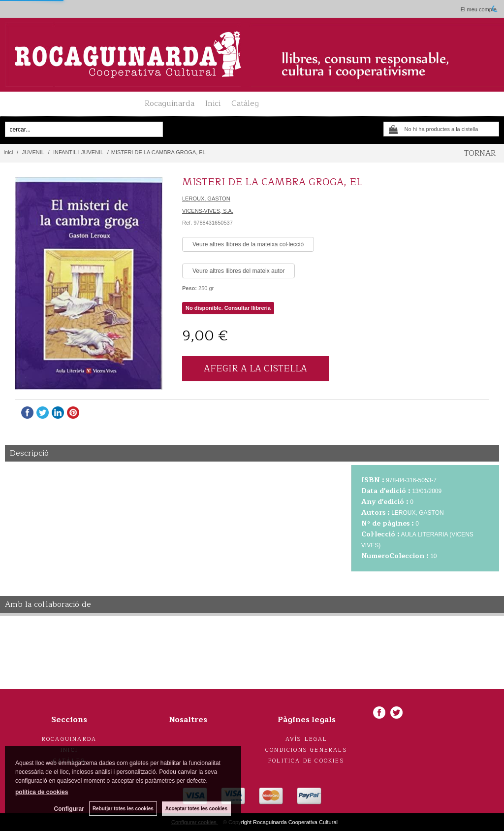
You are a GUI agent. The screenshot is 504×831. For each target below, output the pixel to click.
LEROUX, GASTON (206, 199)
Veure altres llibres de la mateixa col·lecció (248, 244)
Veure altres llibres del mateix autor (238, 271)
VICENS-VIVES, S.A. (208, 211)
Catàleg (245, 103)
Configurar (69, 809)
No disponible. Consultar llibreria (228, 308)
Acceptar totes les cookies (196, 809)
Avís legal (307, 739)
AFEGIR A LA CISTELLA (255, 368)
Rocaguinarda (170, 103)
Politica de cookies (306, 761)
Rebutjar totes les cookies (123, 809)
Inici (213, 103)
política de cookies (42, 792)
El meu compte (479, 9)
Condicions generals (306, 750)
